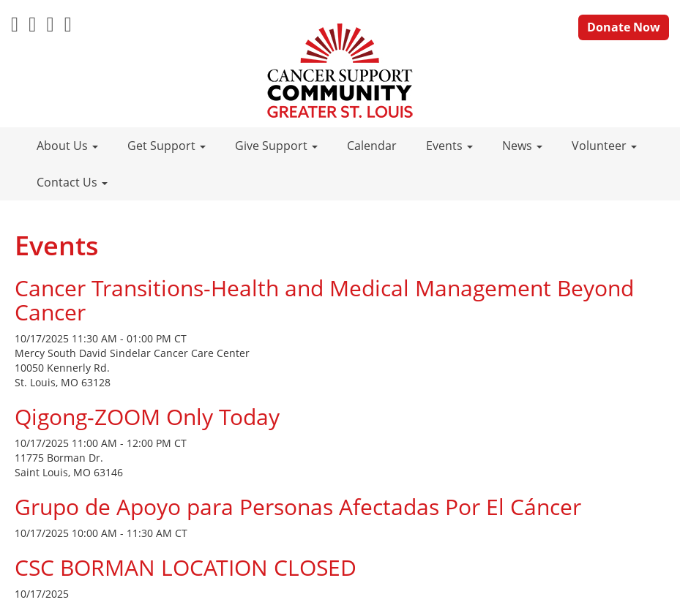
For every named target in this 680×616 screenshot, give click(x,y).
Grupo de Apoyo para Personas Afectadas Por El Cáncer (298, 507)
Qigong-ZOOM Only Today (147, 417)
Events (449, 146)
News (522, 146)
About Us (67, 146)
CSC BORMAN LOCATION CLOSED (186, 567)
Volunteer (604, 146)
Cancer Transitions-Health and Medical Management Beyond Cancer (324, 300)
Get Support (167, 146)
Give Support (276, 146)
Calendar (372, 146)
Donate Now (624, 27)
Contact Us (72, 182)
